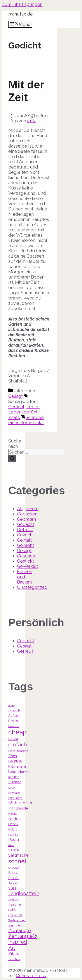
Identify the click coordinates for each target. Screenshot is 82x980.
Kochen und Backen (25, 577)
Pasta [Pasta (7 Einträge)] (14, 840)
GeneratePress (31, 976)
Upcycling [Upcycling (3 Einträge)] (15, 915)
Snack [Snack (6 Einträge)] (14, 873)
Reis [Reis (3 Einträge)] (11, 845)
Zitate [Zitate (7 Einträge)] (14, 953)
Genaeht (25, 545)
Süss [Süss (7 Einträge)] (13, 888)
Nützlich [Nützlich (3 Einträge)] (14, 829)
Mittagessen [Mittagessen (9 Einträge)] (21, 803)
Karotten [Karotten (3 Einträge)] (14, 777)
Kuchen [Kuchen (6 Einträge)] (15, 782)
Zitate (14, 417)
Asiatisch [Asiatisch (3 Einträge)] (14, 710)
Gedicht (16, 407)
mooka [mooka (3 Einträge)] (13, 814)
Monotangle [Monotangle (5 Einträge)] (18, 808)
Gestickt (25, 561)
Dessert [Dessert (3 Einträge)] (13, 739)
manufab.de (21, 14)
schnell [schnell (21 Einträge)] (18, 861)
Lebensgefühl (23, 412)
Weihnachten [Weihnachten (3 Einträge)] (17, 920)
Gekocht (25, 535)
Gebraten (26, 519)
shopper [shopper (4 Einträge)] (14, 867)
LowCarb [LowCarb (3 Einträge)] (14, 793)
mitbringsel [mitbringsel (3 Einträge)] (16, 798)
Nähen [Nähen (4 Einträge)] (13, 824)
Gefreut (25, 530)
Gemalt (24, 540)
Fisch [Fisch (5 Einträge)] (13, 756)
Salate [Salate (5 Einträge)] (13, 850)
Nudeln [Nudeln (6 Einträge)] (15, 819)
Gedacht (26, 524)
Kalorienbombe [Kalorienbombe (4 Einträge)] (19, 772)
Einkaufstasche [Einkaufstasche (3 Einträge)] (18, 751)
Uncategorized (32, 587)
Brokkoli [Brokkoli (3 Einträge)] (14, 726)
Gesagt (16, 396)
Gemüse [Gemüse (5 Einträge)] (15, 761)
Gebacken (27, 514)
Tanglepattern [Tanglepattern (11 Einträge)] (24, 893)
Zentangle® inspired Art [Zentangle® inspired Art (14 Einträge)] (23, 942)
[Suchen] (12, 459)
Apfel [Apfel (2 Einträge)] (11, 705)
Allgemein (28, 509)
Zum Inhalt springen (22, 4)
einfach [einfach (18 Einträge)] (18, 744)
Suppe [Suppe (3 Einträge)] (13, 883)
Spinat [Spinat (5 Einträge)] (13, 878)
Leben (33, 407)
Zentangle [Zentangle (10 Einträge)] (20, 930)
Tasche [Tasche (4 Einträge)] (13, 899)
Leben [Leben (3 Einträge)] (12, 788)
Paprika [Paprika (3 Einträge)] (13, 835)
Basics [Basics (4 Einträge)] (13, 721)
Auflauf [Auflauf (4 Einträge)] (14, 716)
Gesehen (26, 556)
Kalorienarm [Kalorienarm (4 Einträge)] (17, 766)
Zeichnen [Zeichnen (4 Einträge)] (15, 925)
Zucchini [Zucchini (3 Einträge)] (14, 959)
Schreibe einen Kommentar (26, 420)
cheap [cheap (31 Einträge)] (17, 732)
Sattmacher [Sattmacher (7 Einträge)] (19, 855)
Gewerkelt (28, 566)
